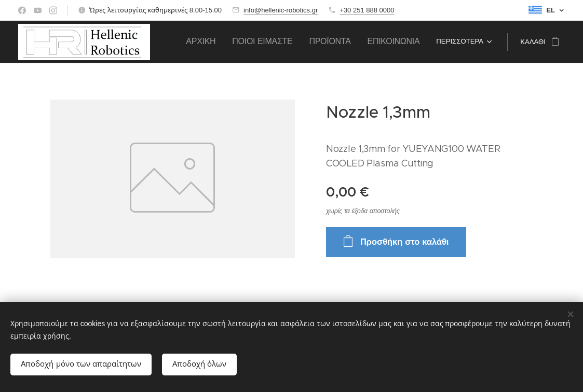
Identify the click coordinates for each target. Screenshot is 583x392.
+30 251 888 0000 (367, 10)
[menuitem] (256, 42)
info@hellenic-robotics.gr (281, 10)
